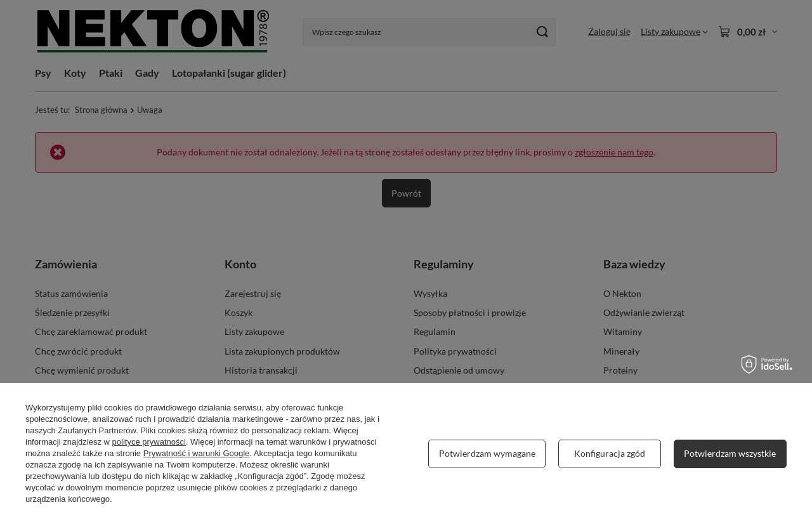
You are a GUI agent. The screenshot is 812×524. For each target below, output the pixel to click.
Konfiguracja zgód (610, 453)
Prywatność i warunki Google (197, 453)
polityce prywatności (149, 442)
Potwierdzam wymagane (487, 453)
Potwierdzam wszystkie (730, 453)
